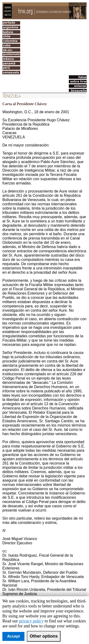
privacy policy (31, 621)
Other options (44, 636)
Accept (13, 636)
